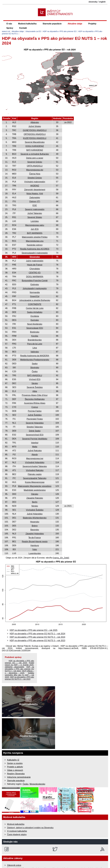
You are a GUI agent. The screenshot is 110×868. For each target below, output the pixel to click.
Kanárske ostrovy (35, 245)
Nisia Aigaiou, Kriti (35, 194)
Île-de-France (35, 538)
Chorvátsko (35, 269)
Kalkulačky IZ (13, 760)
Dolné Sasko (35, 431)
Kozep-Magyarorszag (35, 482)
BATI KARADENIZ (35, 150)
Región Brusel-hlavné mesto (35, 542)
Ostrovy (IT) (35, 201)
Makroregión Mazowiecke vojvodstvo (35, 486)
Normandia (35, 292)
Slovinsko (35, 368)
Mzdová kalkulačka (27, 24)
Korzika (35, 336)
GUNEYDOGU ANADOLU (35, 130)
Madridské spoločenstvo (35, 490)
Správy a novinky (15, 763)
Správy (10, 28)
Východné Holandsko (35, 462)
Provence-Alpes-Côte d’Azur (35, 395)
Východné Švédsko (35, 510)
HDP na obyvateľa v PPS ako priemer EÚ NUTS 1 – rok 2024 (37, 634)
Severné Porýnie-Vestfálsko (35, 439)
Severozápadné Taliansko (35, 478)
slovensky (93, 2)
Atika (35, 391)
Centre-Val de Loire (35, 308)
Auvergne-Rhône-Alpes (35, 403)
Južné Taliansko (35, 213)
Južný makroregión (35, 261)
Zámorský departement (35, 190)
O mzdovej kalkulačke (17, 831)
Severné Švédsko (35, 387)
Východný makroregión (35, 182)
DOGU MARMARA (35, 277)
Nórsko (35, 506)
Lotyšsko (35, 221)
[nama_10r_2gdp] (61, 558)
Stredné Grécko (35, 178)
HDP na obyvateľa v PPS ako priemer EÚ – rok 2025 (34, 630)
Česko (35, 371)
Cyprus (35, 407)
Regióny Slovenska (16, 774)
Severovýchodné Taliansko (35, 466)
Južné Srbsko (35, 126)
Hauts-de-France (35, 265)
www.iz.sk (6, 31)
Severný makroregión (35, 209)
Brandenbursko (35, 340)
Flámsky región (35, 474)
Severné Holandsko (35, 423)
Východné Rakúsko (35, 470)
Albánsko (35, 122)
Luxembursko (35, 553)
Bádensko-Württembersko (35, 518)
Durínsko (35, 320)
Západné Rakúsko (35, 498)
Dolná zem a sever (35, 158)
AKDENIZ (35, 186)
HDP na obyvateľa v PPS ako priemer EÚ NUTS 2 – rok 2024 (37, 637)
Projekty (92, 24)
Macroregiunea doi (35, 170)
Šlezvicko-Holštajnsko (35, 399)
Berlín (35, 502)
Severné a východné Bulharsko (35, 154)
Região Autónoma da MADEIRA (35, 356)
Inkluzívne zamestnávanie (19, 777)
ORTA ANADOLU (35, 166)
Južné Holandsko (35, 514)
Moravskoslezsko (37, 784)
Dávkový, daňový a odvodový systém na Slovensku (30, 828)
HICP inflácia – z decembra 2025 (19, 672)
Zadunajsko (35, 198)
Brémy (35, 526)
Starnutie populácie (52, 24)
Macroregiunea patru (35, 225)
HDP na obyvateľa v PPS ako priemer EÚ (60, 31)
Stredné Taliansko (35, 427)
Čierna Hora (35, 174)
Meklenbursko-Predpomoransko (35, 360)
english (102, 2)
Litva (35, 348)
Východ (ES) (35, 379)
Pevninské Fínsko (35, 419)
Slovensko (35, 257)
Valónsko (35, 352)
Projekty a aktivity (15, 767)
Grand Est (35, 296)
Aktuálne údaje (75, 24)
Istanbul (35, 443)
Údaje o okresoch (15, 770)
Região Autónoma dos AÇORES (35, 249)
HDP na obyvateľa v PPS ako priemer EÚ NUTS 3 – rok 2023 (37, 641)
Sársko (35, 383)
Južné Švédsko (35, 415)
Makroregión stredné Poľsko (35, 237)
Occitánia (35, 316)
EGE (35, 205)
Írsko (35, 549)
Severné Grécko (35, 162)
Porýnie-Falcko (35, 411)
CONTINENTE (35, 304)
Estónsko (35, 285)
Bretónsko (35, 332)
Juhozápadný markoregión (35, 288)
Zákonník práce (14, 865)
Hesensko (35, 522)
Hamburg (35, 545)
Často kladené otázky (17, 835)
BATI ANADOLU (35, 375)
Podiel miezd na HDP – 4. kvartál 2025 (19, 664)
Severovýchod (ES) (35, 435)
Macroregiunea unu (35, 241)
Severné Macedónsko (35, 142)
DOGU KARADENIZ (35, 146)
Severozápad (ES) (35, 328)
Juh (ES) (35, 229)
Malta (35, 447)
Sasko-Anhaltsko (35, 312)
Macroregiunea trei (35, 458)
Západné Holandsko (35, 534)
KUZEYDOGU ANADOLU (35, 138)
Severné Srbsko (35, 217)
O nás (9, 24)
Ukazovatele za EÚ (33, 31)
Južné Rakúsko (35, 451)
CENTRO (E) (35, 273)
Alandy (35, 455)
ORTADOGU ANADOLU (35, 134)
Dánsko (35, 494)
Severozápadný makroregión (35, 253)
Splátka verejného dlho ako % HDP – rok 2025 (19, 675)
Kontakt (23, 28)
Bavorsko (35, 530)
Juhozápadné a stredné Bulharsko (35, 300)
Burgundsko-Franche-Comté (35, 281)
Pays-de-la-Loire (35, 344)
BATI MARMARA (35, 233)
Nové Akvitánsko (35, 324)
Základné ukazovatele (14, 667)
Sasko (35, 364)
